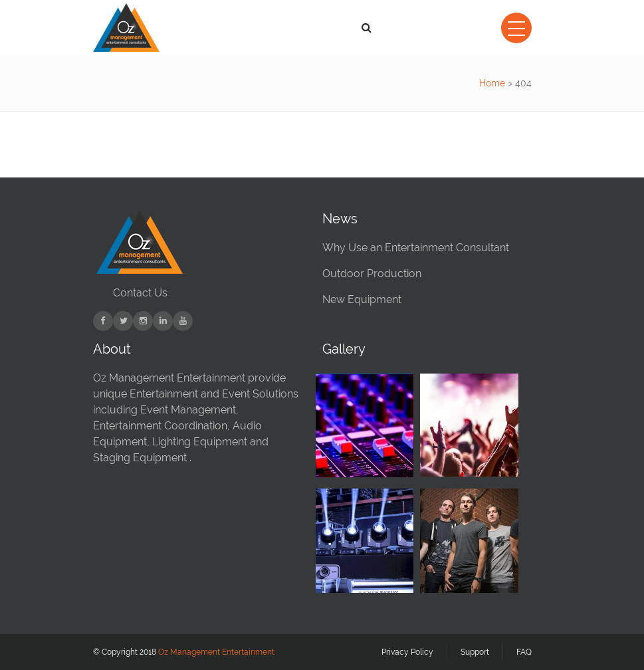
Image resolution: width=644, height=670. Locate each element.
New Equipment (362, 299)
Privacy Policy (407, 652)
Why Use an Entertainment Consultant (416, 248)
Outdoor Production (372, 274)
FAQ (524, 652)
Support (475, 652)
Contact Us (140, 293)
